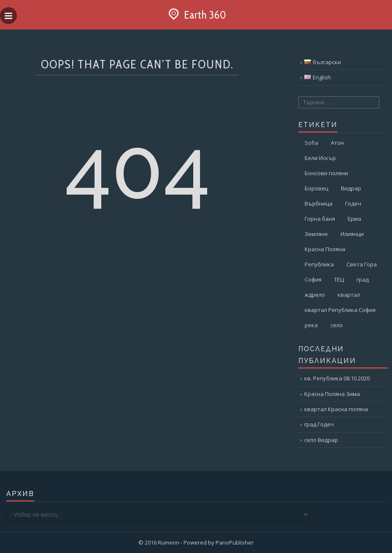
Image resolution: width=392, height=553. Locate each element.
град (363, 279)
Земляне (316, 234)
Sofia (311, 143)
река (311, 325)
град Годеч (319, 424)
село (337, 325)
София (313, 279)
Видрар (351, 188)
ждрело (315, 295)
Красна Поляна (325, 249)
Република (319, 264)
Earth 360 (196, 15)
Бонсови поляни (326, 173)
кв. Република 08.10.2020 (337, 378)
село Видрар (321, 440)
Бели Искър (320, 158)
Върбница (319, 203)
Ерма (354, 219)
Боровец (316, 188)
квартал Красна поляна (336, 409)
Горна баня (320, 219)
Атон (337, 143)
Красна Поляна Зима (332, 394)
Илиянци (352, 234)
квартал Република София (340, 310)
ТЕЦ (339, 279)
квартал (349, 295)
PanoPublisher (235, 542)
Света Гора (362, 264)
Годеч (353, 203)
